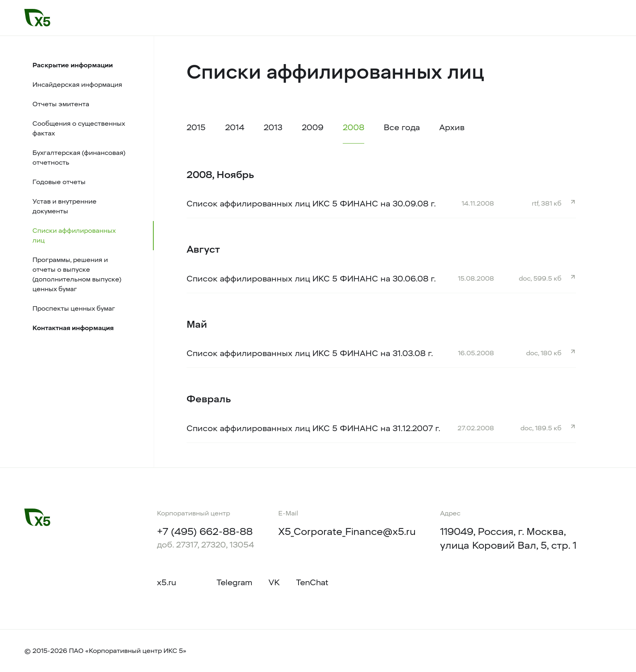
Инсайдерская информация (77, 85)
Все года (402, 127)
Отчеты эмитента (61, 104)
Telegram (234, 582)
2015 (196, 127)
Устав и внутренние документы (64, 206)
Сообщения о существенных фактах (79, 128)
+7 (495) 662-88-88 (205, 531)
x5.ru (167, 582)
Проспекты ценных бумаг (74, 308)
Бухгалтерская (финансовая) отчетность (79, 158)
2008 (353, 127)
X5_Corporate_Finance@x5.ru (347, 531)
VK (274, 582)
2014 (235, 127)
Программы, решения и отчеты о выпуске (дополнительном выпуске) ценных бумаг (77, 274)
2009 (313, 127)
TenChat (312, 582)
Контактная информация (73, 328)
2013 (273, 127)
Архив (452, 127)
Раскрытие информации (73, 65)
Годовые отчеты (59, 182)
